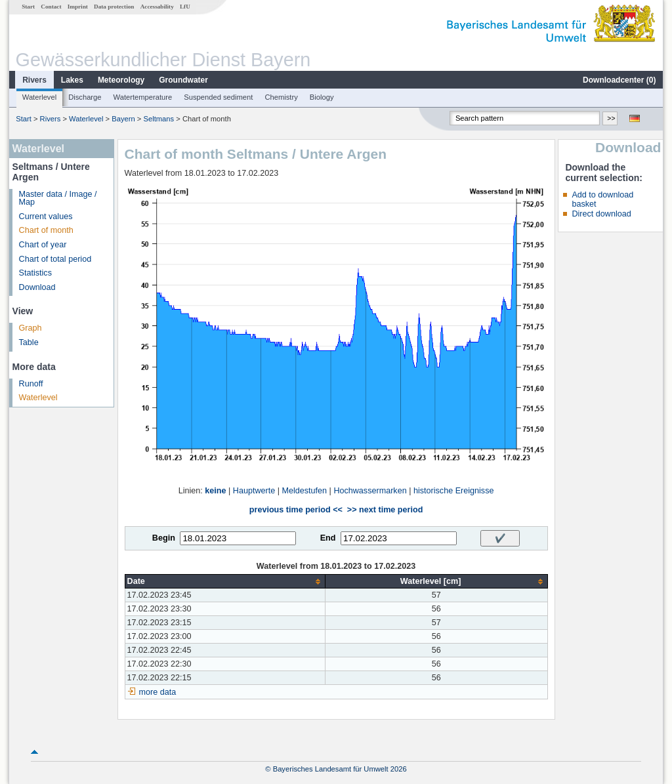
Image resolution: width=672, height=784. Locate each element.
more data (158, 692)
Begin (164, 538)
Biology (322, 97)
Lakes (72, 80)
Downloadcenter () (619, 80)
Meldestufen (304, 491)
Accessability (157, 7)
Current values (46, 217)
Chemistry (281, 97)
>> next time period (385, 510)
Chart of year (43, 245)
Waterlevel (39, 97)
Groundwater (183, 80)
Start (28, 7)
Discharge (85, 97)
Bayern (123, 119)
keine (215, 491)
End (328, 538)
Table (29, 342)
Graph (31, 328)
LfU (185, 7)
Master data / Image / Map (58, 198)
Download (37, 287)
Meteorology (121, 80)
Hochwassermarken (370, 491)
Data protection (114, 7)
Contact (51, 7)
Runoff (31, 384)
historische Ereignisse (454, 491)
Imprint (78, 7)
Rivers (34, 80)
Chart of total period (55, 259)
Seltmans (158, 119)
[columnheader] (225, 582)
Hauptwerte (254, 491)
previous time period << (296, 510)
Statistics (35, 273)
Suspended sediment (218, 97)
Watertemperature (143, 97)
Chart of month (46, 230)
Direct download (601, 214)
